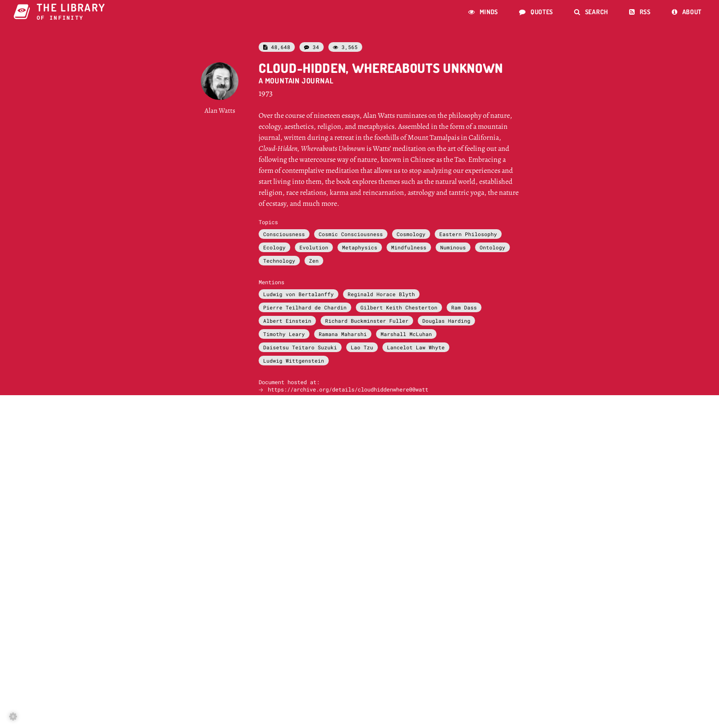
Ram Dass (464, 307)
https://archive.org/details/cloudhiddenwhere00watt (348, 389)
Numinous (453, 247)
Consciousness (284, 234)
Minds (483, 12)
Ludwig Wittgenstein (294, 361)
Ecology (274, 247)
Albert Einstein (287, 321)
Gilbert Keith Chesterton (399, 307)
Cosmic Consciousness (351, 234)
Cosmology (411, 234)
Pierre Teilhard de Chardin (305, 307)
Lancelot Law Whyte (416, 347)
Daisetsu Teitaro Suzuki (300, 347)
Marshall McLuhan (406, 334)
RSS (640, 12)
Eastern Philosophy (468, 234)
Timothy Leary (284, 334)
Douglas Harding (446, 321)
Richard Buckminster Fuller (367, 321)
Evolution (314, 247)
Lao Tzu (362, 347)
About (687, 12)
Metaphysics (360, 247)
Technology (279, 261)
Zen (314, 261)
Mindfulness (409, 247)
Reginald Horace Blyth (381, 294)
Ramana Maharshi (343, 334)
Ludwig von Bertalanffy (299, 294)
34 (312, 47)
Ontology (492, 247)
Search (591, 12)
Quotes (536, 12)
